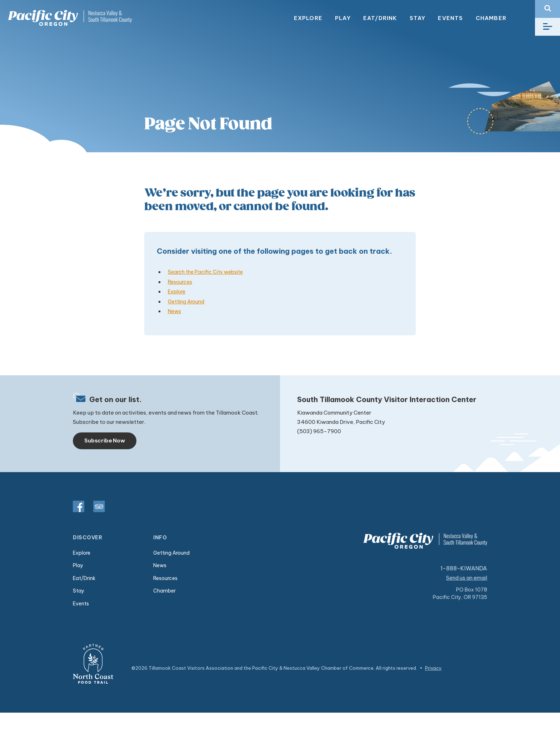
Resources (180, 282)
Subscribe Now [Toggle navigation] (105, 440)
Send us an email (467, 578)
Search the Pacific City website (205, 272)
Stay (418, 18)
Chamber (491, 18)
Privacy (433, 668)
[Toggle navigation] (547, 27)
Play (343, 18)
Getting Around (186, 302)
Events (450, 18)
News (174, 311)
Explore (308, 18)
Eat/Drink (380, 18)
